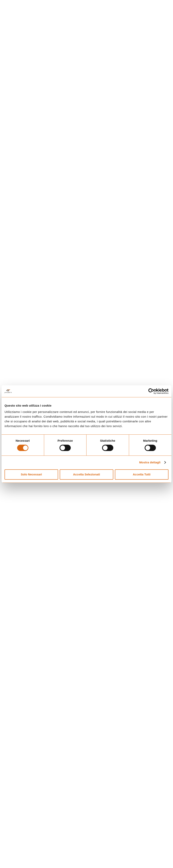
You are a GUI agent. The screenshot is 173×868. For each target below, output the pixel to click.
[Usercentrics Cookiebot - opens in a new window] (151, 391)
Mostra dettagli (150, 462)
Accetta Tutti (142, 474)
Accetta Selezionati (87, 474)
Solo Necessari (31, 474)
